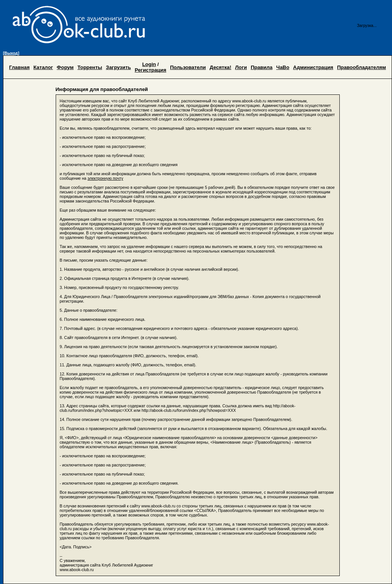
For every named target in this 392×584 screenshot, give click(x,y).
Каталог (43, 67)
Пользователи (188, 67)
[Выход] (11, 53)
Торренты (90, 67)
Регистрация (151, 70)
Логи (241, 67)
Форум (65, 67)
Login (149, 64)
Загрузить (119, 67)
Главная (19, 67)
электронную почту (105, 178)
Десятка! (221, 67)
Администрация (313, 67)
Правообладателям (362, 67)
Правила (262, 67)
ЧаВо (283, 67)
